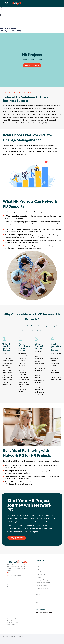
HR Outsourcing (40, 574)
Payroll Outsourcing (41, 585)
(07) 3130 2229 (12, 572)
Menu (3, 15)
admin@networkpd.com (14, 575)
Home (37, 564)
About (37, 566)
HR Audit (38, 577)
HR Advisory (39, 572)
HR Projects (39, 591)
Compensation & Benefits (43, 583)
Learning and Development (43, 580)
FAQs (37, 597)
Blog (37, 602)
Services (38, 569)
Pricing (38, 594)
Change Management (42, 588)
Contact (38, 600)
